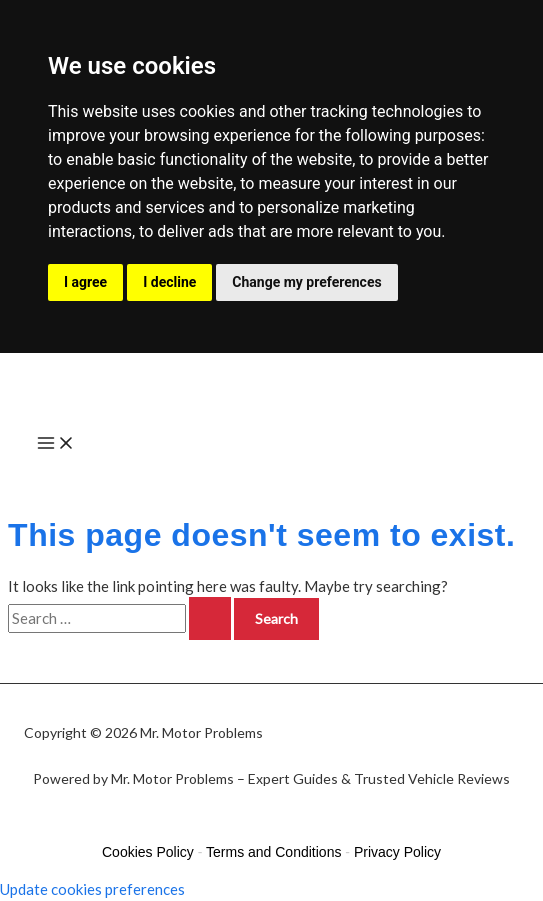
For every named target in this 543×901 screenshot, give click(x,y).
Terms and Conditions (273, 852)
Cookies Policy (148, 852)
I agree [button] (85, 282)
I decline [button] (169, 282)
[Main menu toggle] (56, 445)
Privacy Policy (397, 852)
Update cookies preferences (92, 889)
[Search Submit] (210, 618)
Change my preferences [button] (306, 282)
